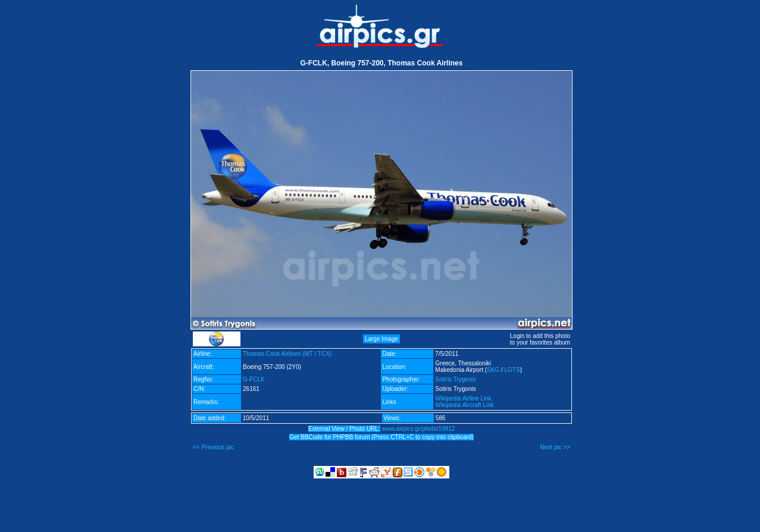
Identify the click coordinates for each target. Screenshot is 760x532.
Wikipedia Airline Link (463, 398)
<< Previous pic (213, 447)
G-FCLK (254, 379)
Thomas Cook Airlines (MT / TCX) (287, 354)
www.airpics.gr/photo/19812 (418, 429)
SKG (493, 370)
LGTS (512, 370)
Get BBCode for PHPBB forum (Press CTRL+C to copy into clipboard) (381, 437)
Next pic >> (555, 447)
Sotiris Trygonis (455, 379)
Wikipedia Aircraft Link (464, 405)
